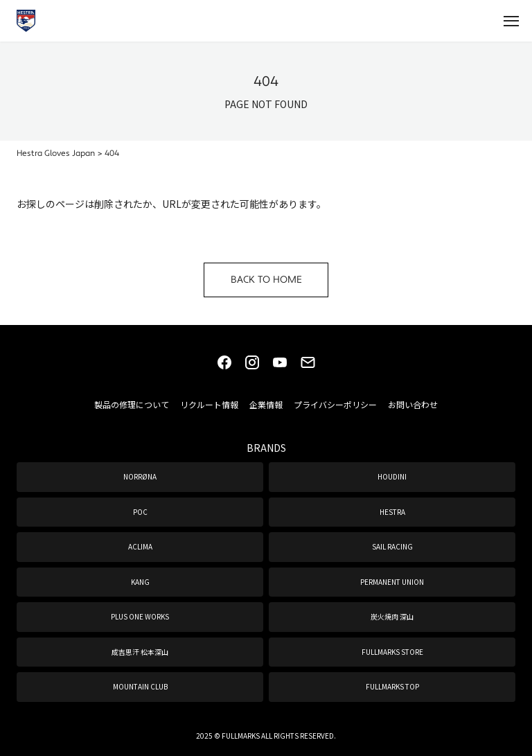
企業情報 (266, 404)
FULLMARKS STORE (392, 652)
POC (140, 512)
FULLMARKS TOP (392, 686)
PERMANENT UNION (392, 582)
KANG (140, 582)
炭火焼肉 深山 (392, 616)
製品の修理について (132, 404)
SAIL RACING (392, 546)
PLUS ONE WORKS (140, 616)
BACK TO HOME (266, 280)
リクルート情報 (209, 404)
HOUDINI (392, 476)
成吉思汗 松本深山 (140, 652)
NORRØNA (140, 476)
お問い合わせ (413, 404)
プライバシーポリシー (335, 404)
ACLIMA (140, 546)
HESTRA (392, 512)
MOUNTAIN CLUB (140, 686)
